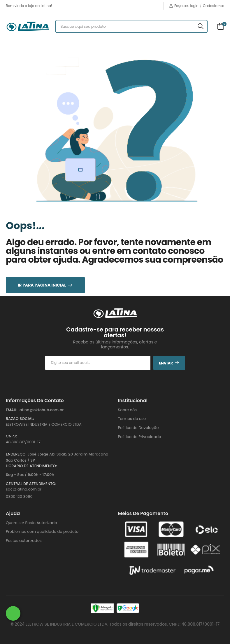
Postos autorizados (24, 541)
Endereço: (16, 454)
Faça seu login (184, 6)
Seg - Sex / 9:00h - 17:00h (30, 475)
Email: (12, 410)
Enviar (169, 363)
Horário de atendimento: (31, 466)
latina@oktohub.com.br (41, 410)
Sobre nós (128, 410)
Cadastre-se (214, 6)
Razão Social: (20, 419)
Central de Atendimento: (31, 484)
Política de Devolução (138, 428)
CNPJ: (11, 436)
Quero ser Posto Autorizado (31, 523)
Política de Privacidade (140, 437)
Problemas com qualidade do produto (42, 532)
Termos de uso (132, 419)
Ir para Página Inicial (42, 285)
